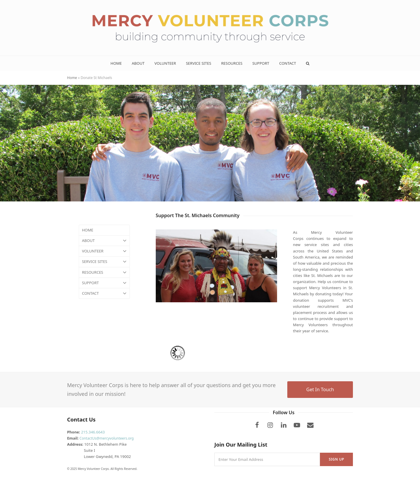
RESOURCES (104, 272)
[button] (308, 63)
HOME (88, 230)
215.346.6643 (93, 432)
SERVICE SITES (104, 262)
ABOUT (104, 241)
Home (72, 78)
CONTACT (104, 293)
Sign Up (336, 459)
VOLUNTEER (104, 251)
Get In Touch (320, 389)
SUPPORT (104, 283)
